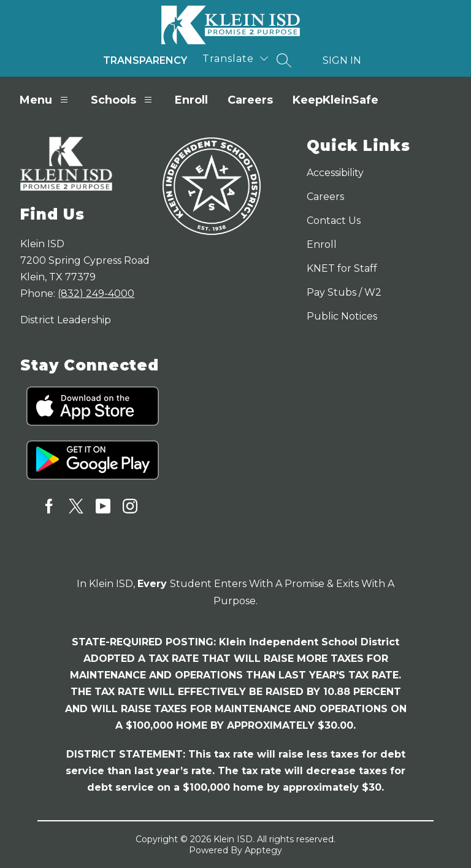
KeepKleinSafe (335, 100)
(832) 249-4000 (96, 294)
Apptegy (263, 850)
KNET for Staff (342, 268)
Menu (45, 100)
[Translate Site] (235, 59)
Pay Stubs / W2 (344, 292)
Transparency (145, 60)
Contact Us (334, 221)
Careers (250, 100)
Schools (123, 100)
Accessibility (335, 173)
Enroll (191, 100)
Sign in (342, 60)
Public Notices (342, 316)
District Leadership (66, 320)
